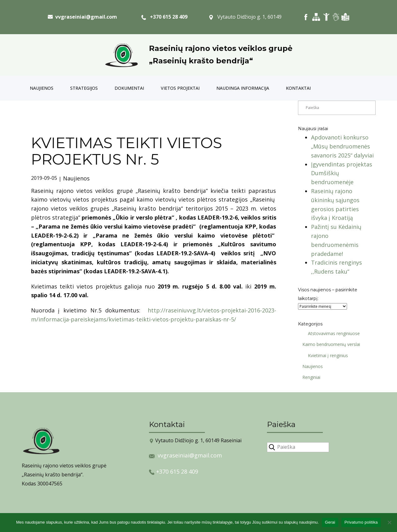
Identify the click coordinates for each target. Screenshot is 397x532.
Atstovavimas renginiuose (332, 333)
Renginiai (309, 377)
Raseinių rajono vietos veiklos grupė (221, 48)
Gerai (330, 522)
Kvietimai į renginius (326, 355)
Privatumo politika (361, 522)
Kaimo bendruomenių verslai (329, 344)
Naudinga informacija (243, 88)
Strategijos (84, 88)
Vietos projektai (180, 88)
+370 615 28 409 (164, 17)
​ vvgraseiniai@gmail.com (82, 17)
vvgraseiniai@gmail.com (190, 455)
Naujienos (42, 88)
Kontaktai (298, 88)
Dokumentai (129, 88)
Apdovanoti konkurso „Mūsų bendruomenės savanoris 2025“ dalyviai (342, 146)
